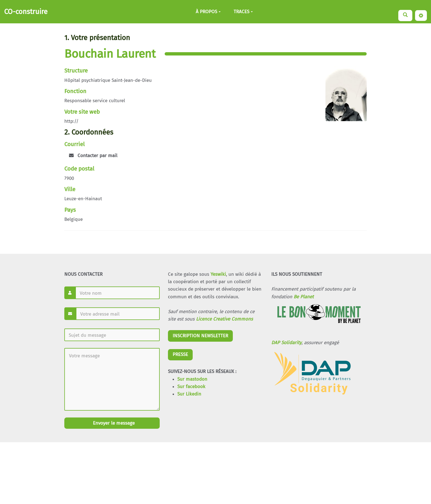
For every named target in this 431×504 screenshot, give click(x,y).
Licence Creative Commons (224, 319)
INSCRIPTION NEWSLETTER (200, 336)
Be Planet (304, 297)
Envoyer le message (113, 423)
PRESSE (180, 354)
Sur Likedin (189, 394)
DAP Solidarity (286, 343)
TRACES (243, 12)
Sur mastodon (192, 379)
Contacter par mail (93, 156)
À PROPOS (208, 12)
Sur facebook (191, 387)
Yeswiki (218, 274)
